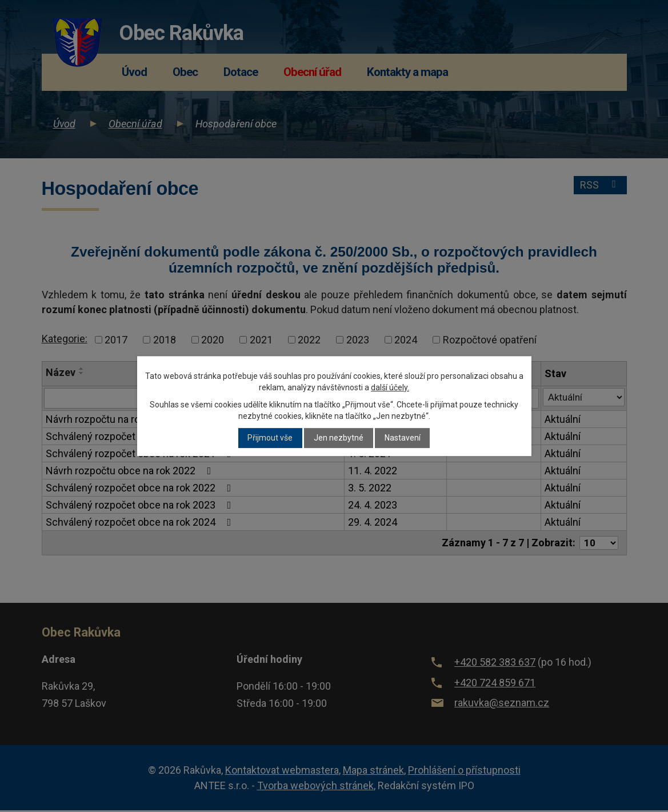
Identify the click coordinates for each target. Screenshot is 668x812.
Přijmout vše (270, 438)
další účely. (390, 387)
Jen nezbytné (339, 438)
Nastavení (403, 438)
